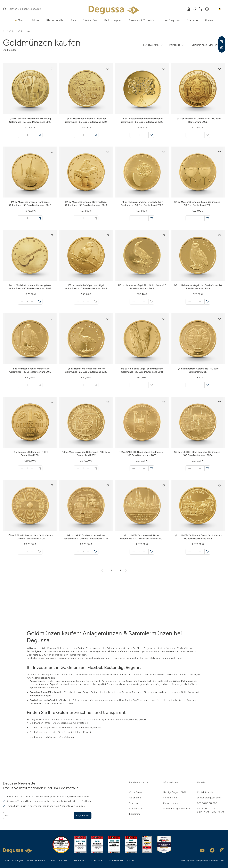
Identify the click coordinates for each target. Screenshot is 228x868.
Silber (35, 20)
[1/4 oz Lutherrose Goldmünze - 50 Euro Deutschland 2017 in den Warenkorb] (207, 385)
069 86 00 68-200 (207, 803)
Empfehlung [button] (215, 45)
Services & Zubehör (142, 20)
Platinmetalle (55, 20)
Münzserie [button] (175, 45)
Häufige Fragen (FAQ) (174, 792)
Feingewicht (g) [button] (151, 45)
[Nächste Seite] (126, 570)
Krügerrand (135, 814)
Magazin (192, 20)
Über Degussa (171, 20)
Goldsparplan (113, 20)
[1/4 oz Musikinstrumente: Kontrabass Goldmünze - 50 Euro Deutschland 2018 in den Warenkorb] (40, 218)
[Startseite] (4, 31)
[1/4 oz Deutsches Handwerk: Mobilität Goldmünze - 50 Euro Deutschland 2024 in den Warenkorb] (96, 135)
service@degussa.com (209, 798)
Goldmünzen (136, 792)
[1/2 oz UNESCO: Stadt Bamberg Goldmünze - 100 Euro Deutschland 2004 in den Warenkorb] (207, 468)
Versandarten (170, 798)
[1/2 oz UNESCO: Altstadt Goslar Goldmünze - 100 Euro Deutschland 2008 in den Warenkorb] (207, 552)
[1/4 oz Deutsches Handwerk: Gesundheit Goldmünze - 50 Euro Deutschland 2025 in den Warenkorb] (151, 135)
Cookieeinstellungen (13, 861)
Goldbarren (135, 798)
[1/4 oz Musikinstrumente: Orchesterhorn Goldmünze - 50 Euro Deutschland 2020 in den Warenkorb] (151, 218)
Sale (73, 20)
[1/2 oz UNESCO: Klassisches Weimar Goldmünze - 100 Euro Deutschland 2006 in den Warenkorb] (96, 552)
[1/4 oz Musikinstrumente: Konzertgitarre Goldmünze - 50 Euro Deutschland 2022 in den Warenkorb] (40, 302)
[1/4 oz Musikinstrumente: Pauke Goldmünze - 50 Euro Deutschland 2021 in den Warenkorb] (207, 218)
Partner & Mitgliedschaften (177, 809)
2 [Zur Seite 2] (111, 570)
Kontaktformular (205, 792)
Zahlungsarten (170, 803)
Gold (21, 20)
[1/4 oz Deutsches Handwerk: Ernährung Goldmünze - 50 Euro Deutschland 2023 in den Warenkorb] (40, 135)
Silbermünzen (136, 809)
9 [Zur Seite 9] (121, 570)
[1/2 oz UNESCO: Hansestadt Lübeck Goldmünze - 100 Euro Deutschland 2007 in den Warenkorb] (151, 552)
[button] (207, 9)
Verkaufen (90, 20)
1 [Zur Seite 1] (107, 570)
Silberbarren (135, 803)
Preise (209, 20)
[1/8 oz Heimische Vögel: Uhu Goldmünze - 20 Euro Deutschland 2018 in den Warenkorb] (207, 302)
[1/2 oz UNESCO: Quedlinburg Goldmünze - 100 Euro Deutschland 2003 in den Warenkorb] (151, 468)
